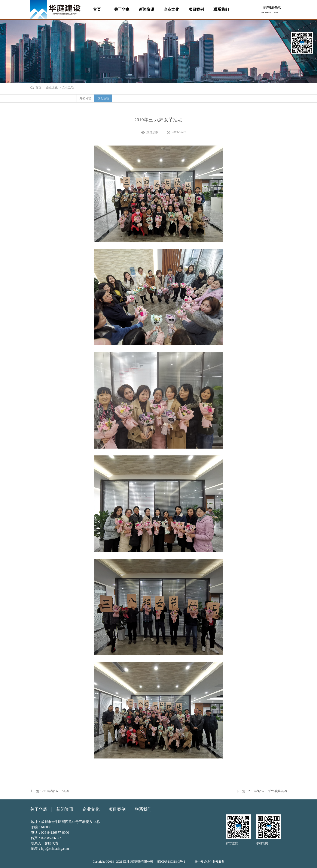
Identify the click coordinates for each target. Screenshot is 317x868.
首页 (97, 9)
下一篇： (262, 791)
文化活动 (68, 88)
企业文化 (52, 88)
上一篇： (49, 791)
